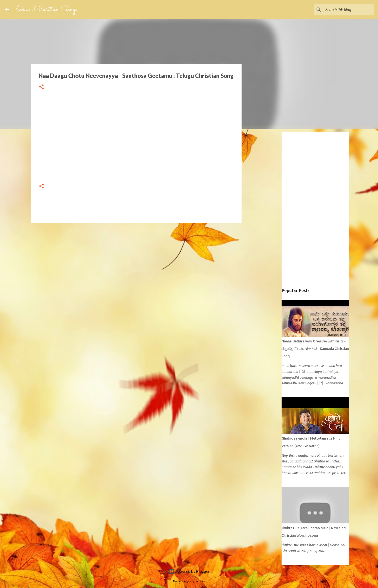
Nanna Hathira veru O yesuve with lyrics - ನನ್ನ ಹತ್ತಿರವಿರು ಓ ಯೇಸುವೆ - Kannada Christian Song (315, 349)
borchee (200, 581)
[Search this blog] (349, 10)
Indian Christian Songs (46, 10)
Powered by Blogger (189, 571)
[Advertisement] (65, 260)
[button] (41, 87)
